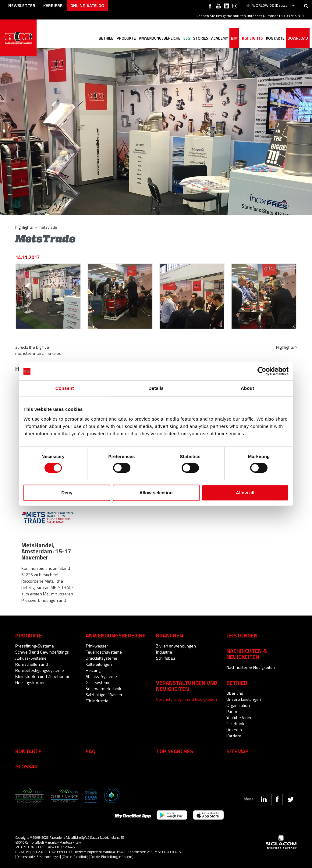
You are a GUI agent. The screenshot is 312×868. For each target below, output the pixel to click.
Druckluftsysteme (101, 658)
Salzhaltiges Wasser (104, 695)
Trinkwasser (97, 646)
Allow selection (156, 493)
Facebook (235, 723)
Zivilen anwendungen (176, 646)
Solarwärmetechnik (103, 688)
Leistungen (242, 635)
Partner (233, 711)
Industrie (164, 652)
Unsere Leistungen (244, 699)
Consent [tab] (65, 388)
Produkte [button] (126, 38)
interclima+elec (47, 353)
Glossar (27, 766)
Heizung (93, 670)
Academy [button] (220, 38)
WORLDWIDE (270, 5)
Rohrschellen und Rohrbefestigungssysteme (40, 667)
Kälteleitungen (99, 664)
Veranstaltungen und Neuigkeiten (186, 699)
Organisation (238, 705)
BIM (234, 38)
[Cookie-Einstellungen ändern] (111, 857)
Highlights (252, 38)
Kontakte (28, 751)
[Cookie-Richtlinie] (75, 857)
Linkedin (234, 730)
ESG (187, 38)
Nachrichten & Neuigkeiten (251, 667)
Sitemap (238, 751)
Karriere (53, 5)
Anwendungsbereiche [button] (160, 38)
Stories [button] (201, 38)
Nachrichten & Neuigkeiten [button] (247, 654)
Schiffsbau (165, 658)
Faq (91, 751)
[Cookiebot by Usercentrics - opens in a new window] (262, 371)
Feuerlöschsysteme (104, 652)
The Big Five (39, 347)
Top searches (175, 751)
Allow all (245, 493)
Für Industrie (97, 701)
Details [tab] (156, 388)
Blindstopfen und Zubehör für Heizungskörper (42, 679)
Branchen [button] (170, 635)
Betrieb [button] (106, 38)
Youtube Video (239, 717)
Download (298, 38)
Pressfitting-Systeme (35, 646)
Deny (67, 493)
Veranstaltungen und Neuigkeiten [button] (187, 686)
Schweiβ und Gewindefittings (42, 652)
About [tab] (247, 388)
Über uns (235, 693)
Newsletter (22, 5)
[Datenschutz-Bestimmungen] (38, 857)
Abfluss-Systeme (31, 658)
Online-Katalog (87, 5)
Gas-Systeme (98, 682)
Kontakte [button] (275, 38)
